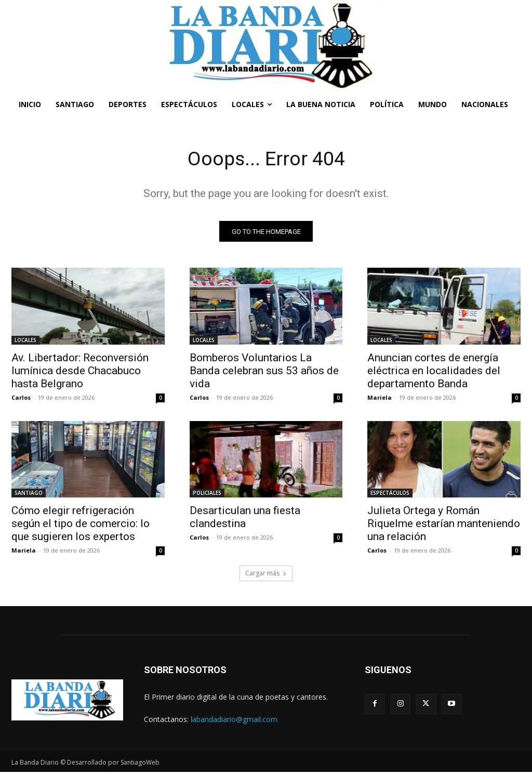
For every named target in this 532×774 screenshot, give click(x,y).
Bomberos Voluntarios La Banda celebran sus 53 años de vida (264, 372)
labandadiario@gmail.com (234, 721)
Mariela (380, 399)
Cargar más (266, 575)
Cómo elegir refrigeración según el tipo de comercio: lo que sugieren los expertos (81, 526)
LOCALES (25, 342)
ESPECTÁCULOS (390, 495)
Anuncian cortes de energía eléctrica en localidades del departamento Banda (434, 372)
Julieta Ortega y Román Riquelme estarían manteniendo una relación (444, 526)
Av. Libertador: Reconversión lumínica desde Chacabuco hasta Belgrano (80, 372)
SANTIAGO (29, 495)
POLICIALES (207, 495)
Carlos (21, 399)
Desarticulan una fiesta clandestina (245, 519)
